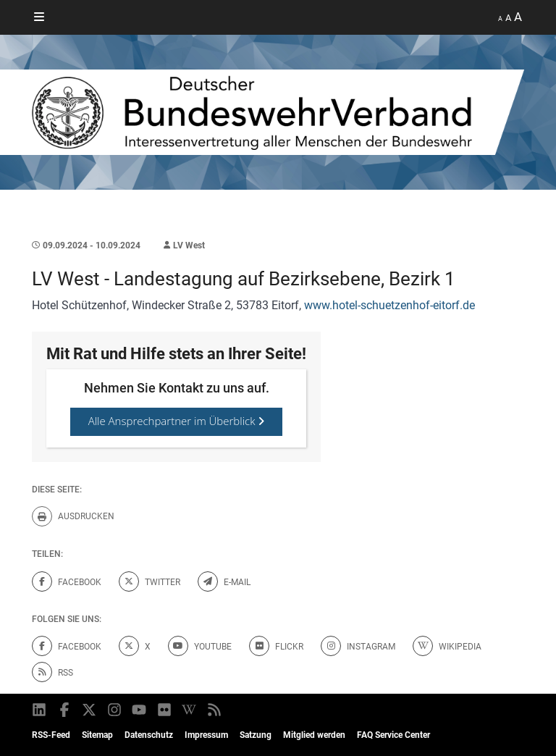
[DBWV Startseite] (278, 112)
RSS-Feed (51, 735)
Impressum (206, 735)
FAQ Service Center (393, 735)
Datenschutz (149, 735)
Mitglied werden (314, 735)
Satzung (256, 735)
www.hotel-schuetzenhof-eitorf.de (389, 305)
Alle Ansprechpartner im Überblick (177, 421)
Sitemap (97, 735)
